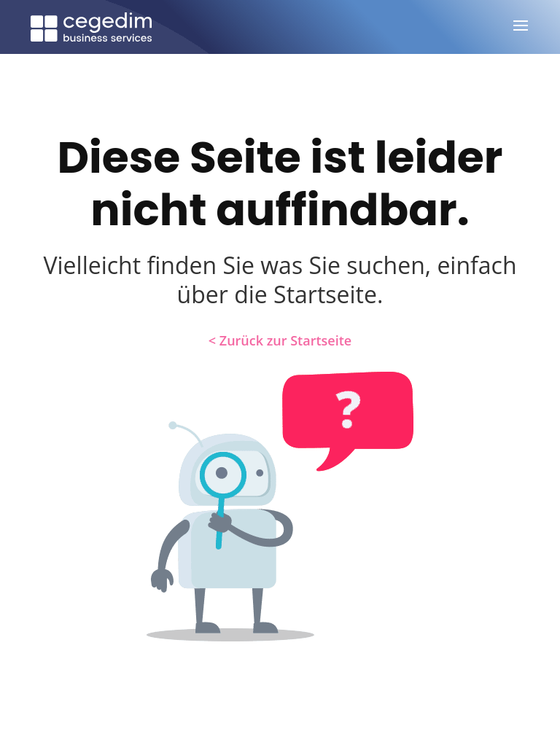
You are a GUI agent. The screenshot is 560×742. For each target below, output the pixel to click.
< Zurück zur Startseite (280, 340)
